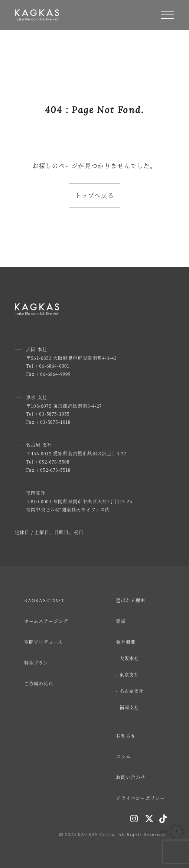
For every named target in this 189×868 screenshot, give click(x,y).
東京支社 (129, 675)
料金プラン (36, 663)
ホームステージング (46, 621)
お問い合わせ (131, 777)
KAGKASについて (45, 600)
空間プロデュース (44, 642)
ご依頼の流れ (39, 683)
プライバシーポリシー (140, 798)
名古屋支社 (132, 691)
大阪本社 (129, 658)
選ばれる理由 (131, 600)
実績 (121, 621)
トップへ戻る (95, 195)
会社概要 (126, 642)
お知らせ (126, 735)
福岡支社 (129, 707)
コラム (123, 756)
